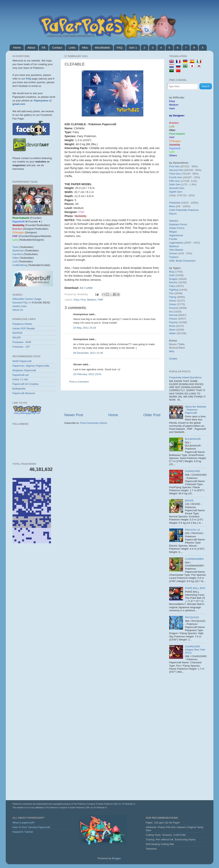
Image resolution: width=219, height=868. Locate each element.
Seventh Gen (177, 188)
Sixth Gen (175, 184)
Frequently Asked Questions (185, 377)
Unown (173, 253)
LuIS (15, 261)
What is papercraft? (24, 823)
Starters (174, 221)
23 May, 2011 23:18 (85, 328)
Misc (85, 48)
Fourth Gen (176, 177)
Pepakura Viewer (22, 324)
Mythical (174, 246)
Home (17, 48)
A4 (82, 288)
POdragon (175, 141)
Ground (174, 308)
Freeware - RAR (22, 342)
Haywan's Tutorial (23, 832)
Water (173, 333)
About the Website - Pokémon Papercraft (196, 410)
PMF (101, 300)
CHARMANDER (194, 559)
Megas (173, 232)
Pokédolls (175, 203)
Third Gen (175, 174)
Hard (172, 108)
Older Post (152, 415)
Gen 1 (133, 48)
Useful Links (20, 306)
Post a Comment (79, 382)
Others (173, 155)
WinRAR (17, 333)
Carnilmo (18, 254)
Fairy (76, 300)
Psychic (174, 322)
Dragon (173, 279)
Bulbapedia (19, 389)
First (83, 300)
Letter (89, 288)
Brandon (174, 123)
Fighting (174, 290)
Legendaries (176, 243)
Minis (172, 206)
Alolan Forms (177, 228)
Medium (92, 300)
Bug (172, 272)
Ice (171, 312)
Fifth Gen (175, 181)
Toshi (16, 247)
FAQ (120, 48)
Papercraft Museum (24, 393)
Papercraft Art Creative (26, 384)
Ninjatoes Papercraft (24, 370)
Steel (172, 330)
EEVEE (189, 501)
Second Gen (176, 170)
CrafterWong (20, 265)
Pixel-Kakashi (177, 134)
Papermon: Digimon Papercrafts (31, 366)
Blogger (116, 858)
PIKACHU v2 (192, 530)
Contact (57, 48)
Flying (173, 297)
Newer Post (74, 415)
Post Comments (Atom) (94, 423)
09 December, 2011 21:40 (88, 353)
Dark (172, 275)
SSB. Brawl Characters (182, 261)
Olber (16, 258)
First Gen (175, 166)
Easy (172, 101)
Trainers (174, 257)
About (31, 48)
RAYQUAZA (192, 617)
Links (72, 48)
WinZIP (17, 338)
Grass (173, 304)
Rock (172, 326)
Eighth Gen (176, 192)
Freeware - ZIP (21, 347)
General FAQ (20, 303)
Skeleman (18, 251)
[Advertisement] (112, 402)
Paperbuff (175, 148)
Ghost (173, 301)
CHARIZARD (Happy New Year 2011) (195, 650)
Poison (173, 319)
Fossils (173, 239)
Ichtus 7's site (20, 379)
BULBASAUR (193, 439)
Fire (171, 293)
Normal (173, 315)
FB (44, 48)
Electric (173, 282)
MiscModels (102, 48)
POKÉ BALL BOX (195, 588)
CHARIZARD (193, 471)
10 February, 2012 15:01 (87, 374)
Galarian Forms (178, 224)
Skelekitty (175, 145)
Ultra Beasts (176, 250)
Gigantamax (176, 235)
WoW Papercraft (22, 361)
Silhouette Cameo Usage (27, 299)
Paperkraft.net (21, 375)
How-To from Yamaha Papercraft (31, 827)
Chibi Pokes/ (177, 210)
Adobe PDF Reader (24, 328)
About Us (18, 310)
